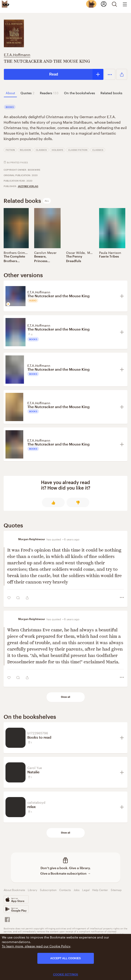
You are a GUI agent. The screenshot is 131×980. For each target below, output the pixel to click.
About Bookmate (14, 890)
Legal (86, 890)
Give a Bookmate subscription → (65, 873)
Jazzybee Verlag (28, 186)
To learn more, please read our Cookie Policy (36, 946)
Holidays (57, 150)
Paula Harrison (110, 252)
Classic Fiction (78, 150)
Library (32, 890)
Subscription (48, 890)
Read (54, 74)
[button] (110, 74)
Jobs (77, 890)
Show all (65, 697)
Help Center (100, 890)
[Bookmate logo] (5, 4)
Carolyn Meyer (45, 252)
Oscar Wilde (75, 252)
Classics (41, 150)
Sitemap (116, 890)
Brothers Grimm (16, 252)
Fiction (10, 150)
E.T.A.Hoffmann (17, 54)
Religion (25, 150)
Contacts (65, 890)
